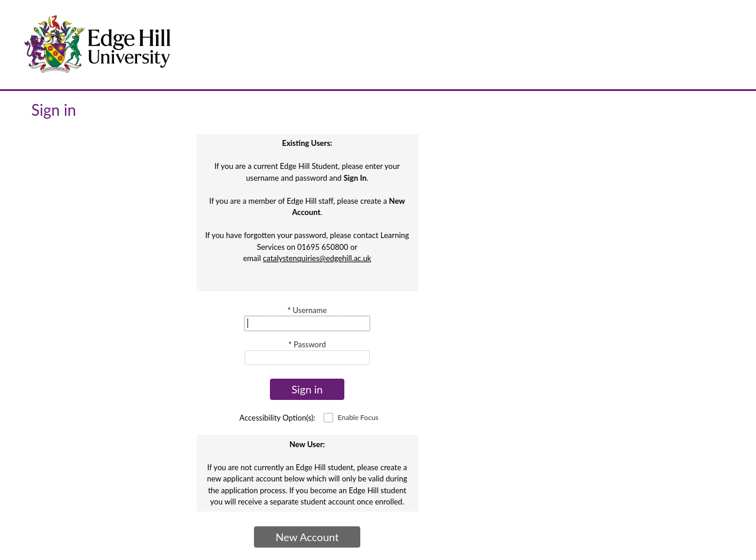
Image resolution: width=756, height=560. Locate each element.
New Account (307, 537)
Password (307, 344)
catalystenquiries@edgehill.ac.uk (317, 258)
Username (307, 310)
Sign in (307, 389)
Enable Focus (358, 417)
